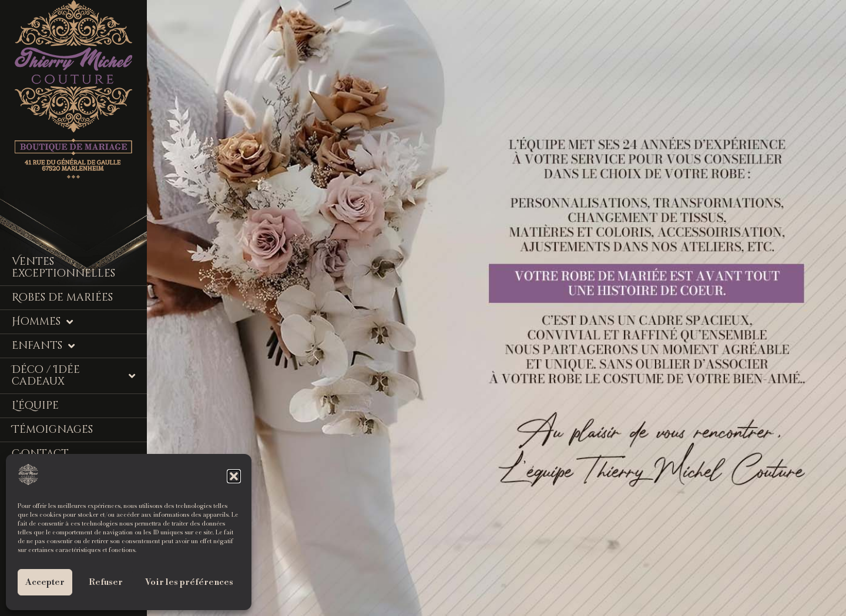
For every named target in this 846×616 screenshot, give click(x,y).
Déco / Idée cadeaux (73, 376)
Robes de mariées (62, 297)
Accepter (45, 582)
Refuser (106, 582)
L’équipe (35, 405)
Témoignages (52, 430)
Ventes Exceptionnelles (63, 267)
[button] (234, 476)
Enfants (43, 346)
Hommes (42, 322)
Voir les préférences (189, 582)
